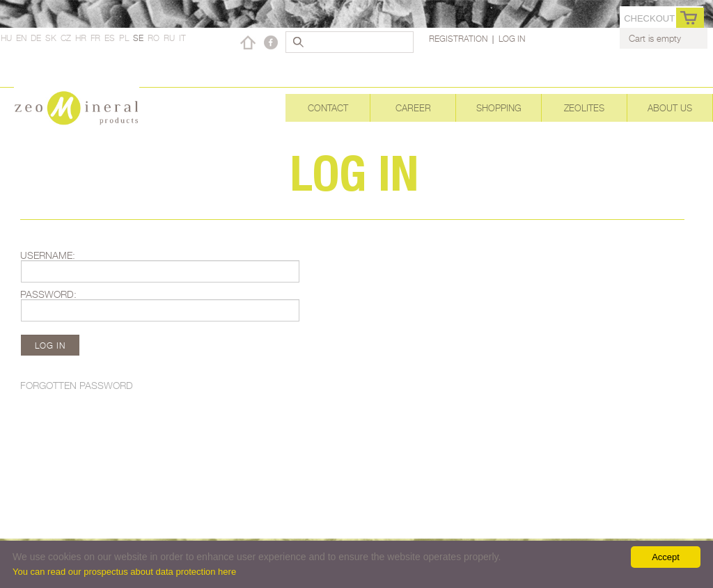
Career (413, 108)
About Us (670, 108)
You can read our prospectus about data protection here (124, 572)
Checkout (649, 18)
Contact (328, 108)
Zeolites (584, 108)
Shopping (499, 108)
